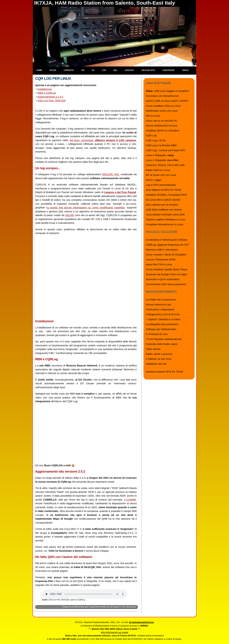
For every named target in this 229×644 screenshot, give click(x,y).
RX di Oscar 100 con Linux (161, 175)
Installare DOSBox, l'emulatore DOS (166, 195)
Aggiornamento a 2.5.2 (50, 97)
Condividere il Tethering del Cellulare (167, 240)
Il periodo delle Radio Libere (162, 344)
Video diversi (153, 349)
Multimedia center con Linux (162, 111)
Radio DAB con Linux (158, 170)
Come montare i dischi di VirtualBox (166, 255)
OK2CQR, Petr (110, 174)
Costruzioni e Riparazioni (160, 309)
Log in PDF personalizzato (161, 185)
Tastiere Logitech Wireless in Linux (166, 219)
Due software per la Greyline (162, 205)
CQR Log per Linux (53, 78)
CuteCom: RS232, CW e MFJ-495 (165, 165)
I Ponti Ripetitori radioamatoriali (164, 339)
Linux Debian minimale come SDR (165, 214)
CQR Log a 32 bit (156, 140)
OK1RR (70, 215)
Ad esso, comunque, (103, 140)
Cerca (185, 70)
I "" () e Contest (163, 319)
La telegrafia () (162, 324)
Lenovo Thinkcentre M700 (161, 259)
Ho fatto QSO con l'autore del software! (64, 557)
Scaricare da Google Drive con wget (166, 274)
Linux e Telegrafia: (160, 155)
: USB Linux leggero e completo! (167, 91)
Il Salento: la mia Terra (159, 359)
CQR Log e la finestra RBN (161, 145)
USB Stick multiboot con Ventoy (164, 210)
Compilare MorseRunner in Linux (165, 224)
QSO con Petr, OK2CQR (52, 100)
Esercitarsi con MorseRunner (162, 96)
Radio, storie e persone (159, 354)
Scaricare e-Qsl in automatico (163, 279)
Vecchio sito (148, 70)
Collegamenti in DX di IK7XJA (163, 314)
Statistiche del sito (156, 364)
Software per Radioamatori (161, 329)
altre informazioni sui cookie (114, 632)
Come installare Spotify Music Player (167, 269)
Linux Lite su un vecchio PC (162, 121)
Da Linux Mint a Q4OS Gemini (163, 200)
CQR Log (151, 135)
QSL (115, 70)
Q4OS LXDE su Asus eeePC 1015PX (167, 101)
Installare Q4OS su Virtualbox (163, 130)
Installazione (45, 89)
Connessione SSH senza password (166, 284)
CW (83, 70)
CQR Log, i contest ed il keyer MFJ (166, 150)
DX (93, 70)
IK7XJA (53, 70)
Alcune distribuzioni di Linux (162, 126)
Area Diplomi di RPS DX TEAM (163, 190)
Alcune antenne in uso (158, 304)
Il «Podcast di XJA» (157, 334)
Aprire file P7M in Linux (159, 264)
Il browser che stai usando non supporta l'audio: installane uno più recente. (85, 594)
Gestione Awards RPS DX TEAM (165, 372)
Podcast (129, 70)
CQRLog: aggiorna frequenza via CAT (167, 245)
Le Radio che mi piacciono (161, 300)
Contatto (69, 70)
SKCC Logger (154, 180)
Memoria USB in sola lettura (162, 250)
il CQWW (130, 500)
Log (104, 70)
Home (39, 70)
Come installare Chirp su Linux (163, 106)
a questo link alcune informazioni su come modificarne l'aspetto (85, 207)
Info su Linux (153, 116)
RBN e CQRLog (47, 93)
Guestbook (168, 70)
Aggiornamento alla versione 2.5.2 (60, 472)
